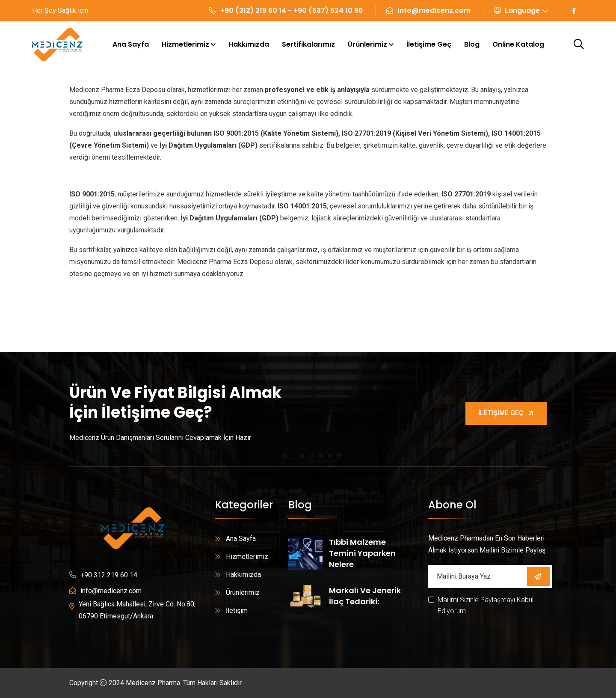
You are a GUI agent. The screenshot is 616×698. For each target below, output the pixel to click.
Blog (472, 44)
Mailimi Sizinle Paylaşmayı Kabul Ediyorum (486, 605)
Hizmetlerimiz (185, 44)
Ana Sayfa (131, 44)
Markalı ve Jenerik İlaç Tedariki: (365, 596)
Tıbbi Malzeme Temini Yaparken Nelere (362, 553)
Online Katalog (518, 44)
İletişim (237, 610)
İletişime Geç (429, 44)
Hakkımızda (249, 44)
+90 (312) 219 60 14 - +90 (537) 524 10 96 (292, 10)
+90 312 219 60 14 (109, 575)
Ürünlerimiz (367, 44)
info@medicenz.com (434, 10)
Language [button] (517, 10)
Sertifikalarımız (308, 44)
